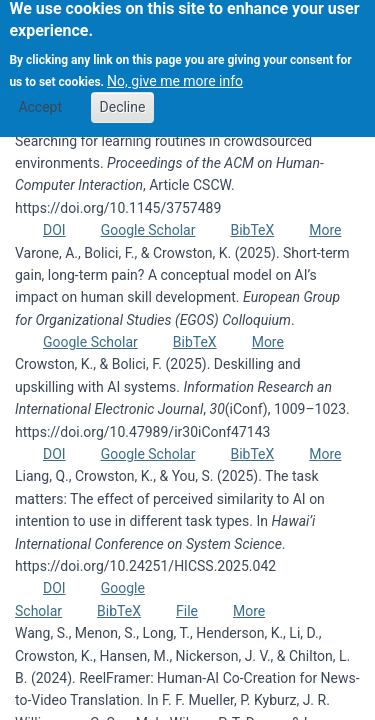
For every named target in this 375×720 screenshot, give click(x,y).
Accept (40, 100)
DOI (54, 230)
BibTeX (252, 230)
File (187, 611)
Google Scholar (148, 230)
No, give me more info (175, 73)
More (325, 230)
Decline (123, 100)
